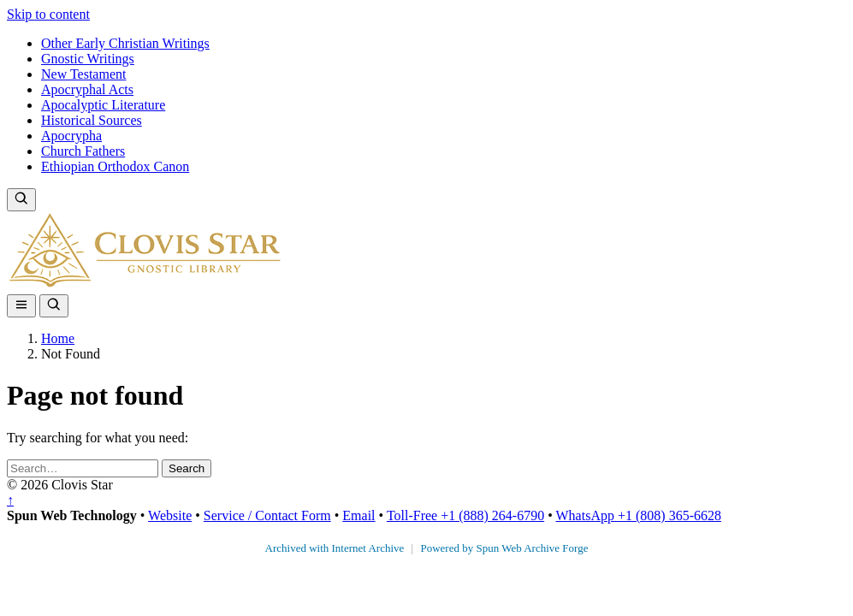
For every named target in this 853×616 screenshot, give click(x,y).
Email (358, 515)
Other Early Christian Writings (125, 43)
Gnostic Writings (88, 59)
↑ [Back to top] (10, 500)
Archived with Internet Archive (336, 548)
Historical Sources (92, 120)
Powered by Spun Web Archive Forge (504, 548)
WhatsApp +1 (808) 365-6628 (639, 515)
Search (187, 468)
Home (58, 338)
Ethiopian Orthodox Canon (115, 166)
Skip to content (48, 14)
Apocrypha (71, 136)
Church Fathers (83, 151)
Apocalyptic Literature (103, 105)
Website (170, 515)
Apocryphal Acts (87, 89)
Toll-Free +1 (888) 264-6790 (465, 515)
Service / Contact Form (267, 515)
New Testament (83, 74)
